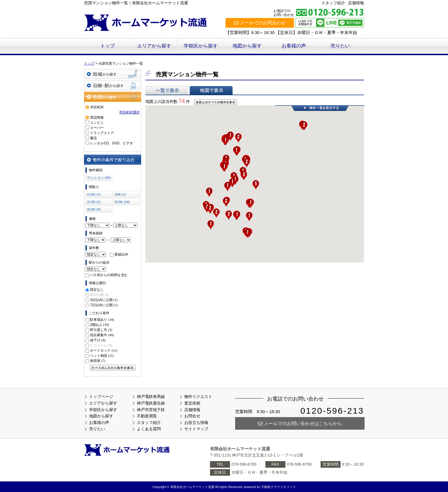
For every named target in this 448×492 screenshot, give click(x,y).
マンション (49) (99, 178)
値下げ (98, 340)
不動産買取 (147, 416)
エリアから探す (154, 46)
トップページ (101, 397)
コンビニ (97, 123)
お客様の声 (294, 46)
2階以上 (99, 325)
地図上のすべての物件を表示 (215, 102)
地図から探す (247, 46)
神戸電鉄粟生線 (151, 403)
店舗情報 (356, 3)
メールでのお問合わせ (260, 23)
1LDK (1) (94, 194)
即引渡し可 (101, 330)
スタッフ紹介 (333, 3)
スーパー (97, 128)
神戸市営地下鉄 (151, 410)
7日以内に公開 (104, 305)
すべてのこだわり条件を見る (113, 368)
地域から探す (113, 74)
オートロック (104, 350)
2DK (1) (120, 194)
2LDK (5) (94, 202)
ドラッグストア (102, 133)
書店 (93, 138)
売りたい (340, 46)
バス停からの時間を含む (109, 275)
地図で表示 (211, 90)
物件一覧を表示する (320, 108)
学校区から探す (201, 46)
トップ (108, 46)
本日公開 (99, 295)
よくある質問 (149, 429)
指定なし (97, 290)
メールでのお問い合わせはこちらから (300, 424)
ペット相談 (102, 356)
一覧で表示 (167, 90)
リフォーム (101, 345)
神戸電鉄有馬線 (151, 397)
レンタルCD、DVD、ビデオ (112, 143)
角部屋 (98, 361)
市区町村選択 (129, 112)
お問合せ (192, 416)
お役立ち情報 (196, 423)
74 (182, 101)
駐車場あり (102, 320)
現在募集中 (102, 335)
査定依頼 (192, 403)
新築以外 (121, 254)
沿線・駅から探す (113, 85)
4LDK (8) (94, 209)
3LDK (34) (122, 202)
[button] (247, 233)
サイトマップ (196, 429)
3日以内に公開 (104, 300)
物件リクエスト (198, 397)
